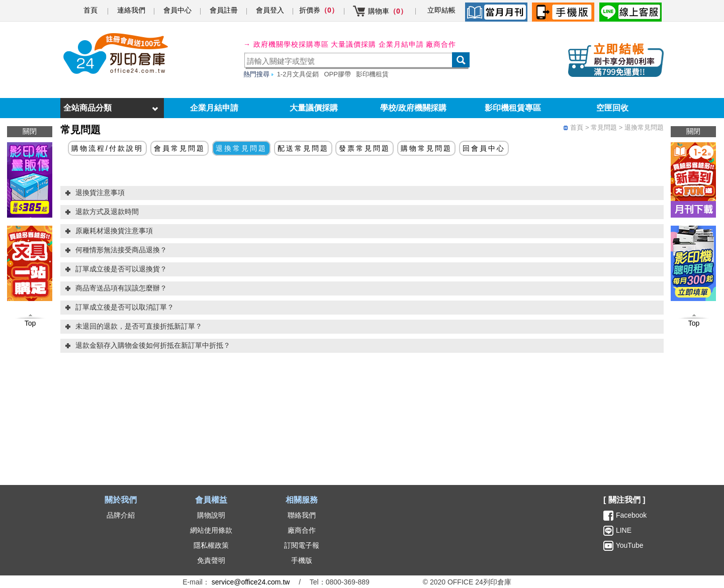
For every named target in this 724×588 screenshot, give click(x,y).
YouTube (629, 545)
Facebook (631, 515)
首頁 (90, 10)
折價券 (319, 10)
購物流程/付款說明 (107, 148)
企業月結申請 (214, 108)
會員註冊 (224, 10)
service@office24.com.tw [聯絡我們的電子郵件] (251, 582)
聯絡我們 (302, 515)
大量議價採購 (314, 108)
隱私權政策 (211, 545)
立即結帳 (441, 10)
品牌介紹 (121, 515)
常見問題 (604, 127)
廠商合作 (441, 44)
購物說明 (211, 515)
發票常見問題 (365, 148)
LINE (623, 530)
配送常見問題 (303, 148)
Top (694, 323)
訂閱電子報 (302, 545)
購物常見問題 (426, 148)
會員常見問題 (179, 148)
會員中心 (177, 10)
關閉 (693, 131)
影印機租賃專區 (513, 108)
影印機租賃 (372, 74)
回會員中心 (484, 148)
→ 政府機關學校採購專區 (286, 44)
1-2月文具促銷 (298, 74)
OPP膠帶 (337, 74)
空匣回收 (612, 108)
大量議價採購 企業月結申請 (377, 44)
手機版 (302, 560)
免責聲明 (211, 560)
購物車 (388, 11)
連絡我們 (131, 10)
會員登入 (270, 10)
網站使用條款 (211, 530)
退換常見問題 (644, 127)
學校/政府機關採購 (413, 108)
